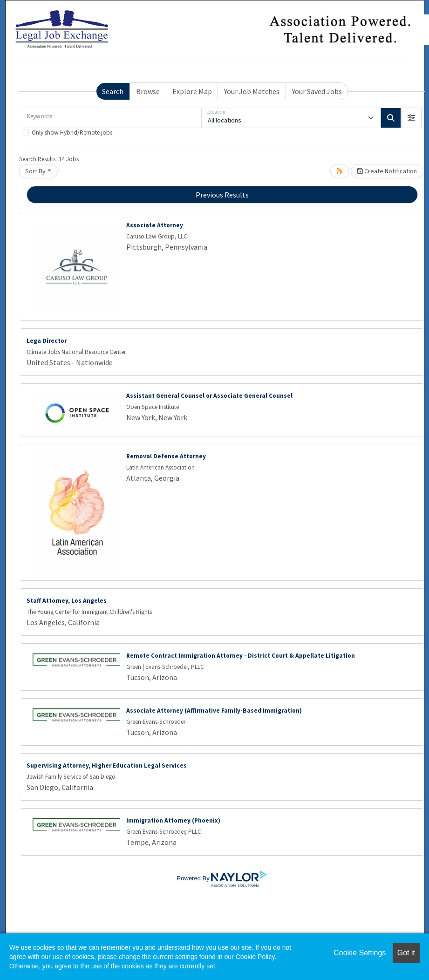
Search (113, 91)
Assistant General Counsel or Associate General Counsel (209, 396)
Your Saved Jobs (317, 91)
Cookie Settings (360, 953)
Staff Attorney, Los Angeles (67, 601)
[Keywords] (112, 118)
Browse (148, 91)
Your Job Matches (252, 91)
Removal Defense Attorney (166, 456)
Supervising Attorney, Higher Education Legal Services (107, 766)
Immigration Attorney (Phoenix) (173, 820)
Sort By (35, 171)
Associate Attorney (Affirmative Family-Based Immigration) (214, 711)
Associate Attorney (155, 225)
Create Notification (387, 171)
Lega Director (47, 341)
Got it (406, 953)
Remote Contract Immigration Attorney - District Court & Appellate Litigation (241, 656)
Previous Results (222, 195)
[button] (411, 118)
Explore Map (192, 91)
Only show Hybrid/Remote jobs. (73, 133)
